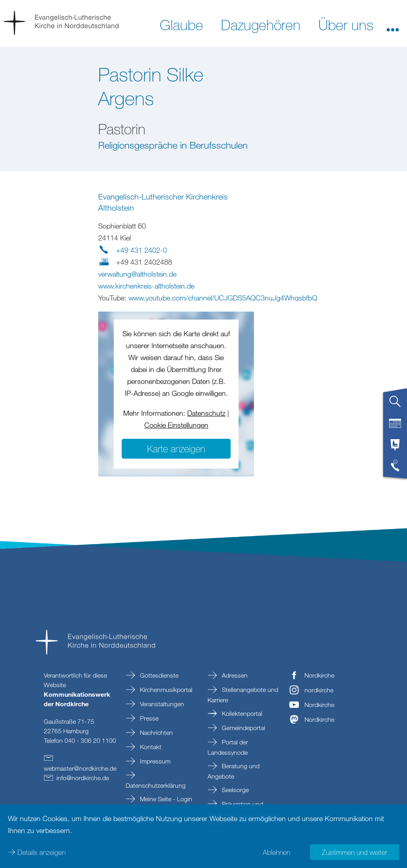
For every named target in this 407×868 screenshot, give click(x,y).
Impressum (154, 761)
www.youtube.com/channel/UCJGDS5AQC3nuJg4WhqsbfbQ (223, 298)
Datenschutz (206, 413)
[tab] (395, 405)
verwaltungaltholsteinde (137, 274)
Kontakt (150, 747)
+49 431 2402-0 (141, 250)
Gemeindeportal (243, 728)
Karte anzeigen (176, 449)
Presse (148, 718)
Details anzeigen (42, 852)
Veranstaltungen (161, 704)
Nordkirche (319, 675)
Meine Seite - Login (165, 799)
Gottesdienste (158, 675)
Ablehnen (276, 852)
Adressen (234, 675)
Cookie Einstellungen (176, 425)
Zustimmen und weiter (355, 852)
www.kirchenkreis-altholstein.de (146, 286)
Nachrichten (156, 732)
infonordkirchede (83, 778)
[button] (393, 24)
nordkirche (319, 690)
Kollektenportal (241, 713)
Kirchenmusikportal (165, 690)
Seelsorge (235, 790)
